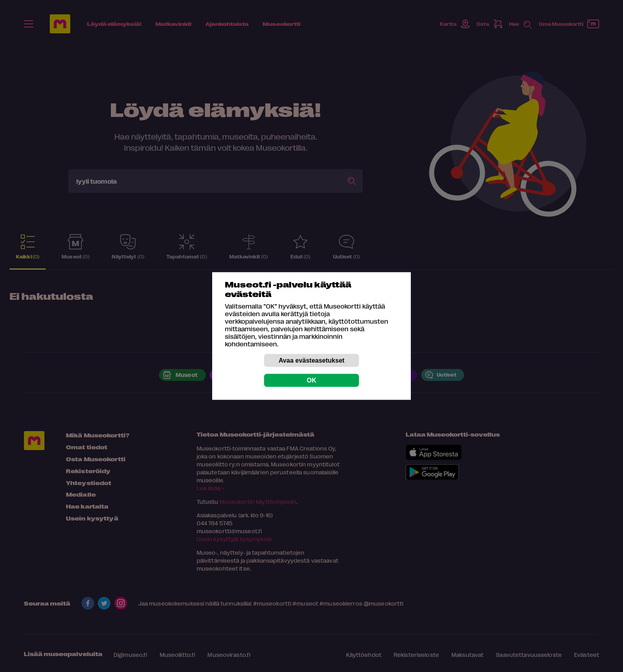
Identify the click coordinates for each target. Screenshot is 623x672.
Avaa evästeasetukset (311, 360)
